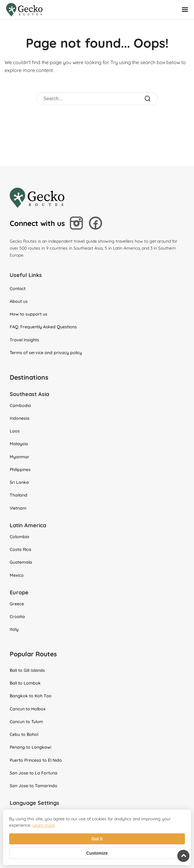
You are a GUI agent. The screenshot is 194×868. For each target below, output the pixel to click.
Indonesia (20, 418)
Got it (97, 839)
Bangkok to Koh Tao (31, 696)
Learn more (44, 825)
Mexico (17, 575)
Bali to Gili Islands (27, 670)
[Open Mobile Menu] (186, 10)
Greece (17, 604)
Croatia (17, 617)
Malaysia (19, 444)
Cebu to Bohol (24, 734)
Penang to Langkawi (31, 747)
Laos (15, 431)
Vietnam (18, 508)
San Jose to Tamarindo (34, 786)
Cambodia (20, 405)
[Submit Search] (148, 99)
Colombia (19, 537)
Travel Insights (24, 340)
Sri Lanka (19, 482)
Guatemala (21, 562)
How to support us (29, 314)
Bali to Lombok (25, 683)
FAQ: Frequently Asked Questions (43, 327)
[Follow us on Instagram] (78, 224)
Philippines (20, 470)
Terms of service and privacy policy (46, 353)
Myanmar (20, 457)
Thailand (19, 495)
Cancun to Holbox (28, 709)
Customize (97, 853)
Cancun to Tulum (26, 722)
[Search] (91, 99)
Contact (18, 289)
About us (19, 301)
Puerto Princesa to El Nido (36, 760)
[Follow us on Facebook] (97, 224)
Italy (14, 629)
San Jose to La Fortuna (34, 773)
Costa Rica (20, 549)
